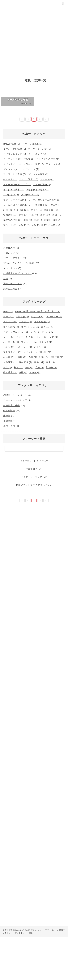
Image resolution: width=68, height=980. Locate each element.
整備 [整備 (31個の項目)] (39, 362)
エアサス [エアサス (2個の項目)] (25, 322)
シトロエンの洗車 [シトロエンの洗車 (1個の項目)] (48, 159)
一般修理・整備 (12, 406)
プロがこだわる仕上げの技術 (19, 263)
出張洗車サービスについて (17, 273)
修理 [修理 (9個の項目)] (22, 357)
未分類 (7, 416)
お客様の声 (9, 248)
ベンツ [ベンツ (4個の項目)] (9, 347)
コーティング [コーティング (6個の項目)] (35, 332)
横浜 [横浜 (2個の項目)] (18, 367)
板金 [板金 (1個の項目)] (8, 367)
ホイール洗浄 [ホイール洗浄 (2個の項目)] (42, 185)
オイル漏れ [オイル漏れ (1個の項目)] (11, 327)
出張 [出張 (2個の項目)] (8, 210)
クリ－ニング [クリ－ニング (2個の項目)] (37, 154)
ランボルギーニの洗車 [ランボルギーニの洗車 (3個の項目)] (47, 200)
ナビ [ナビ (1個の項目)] (54, 337)
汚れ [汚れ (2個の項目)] (34, 215)
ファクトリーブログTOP (34, 477)
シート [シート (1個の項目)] (9, 337)
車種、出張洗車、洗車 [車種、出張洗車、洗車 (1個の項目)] (48, 220)
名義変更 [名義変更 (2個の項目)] (10, 362)
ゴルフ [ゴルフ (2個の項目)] (29, 159)
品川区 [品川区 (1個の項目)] (36, 210)
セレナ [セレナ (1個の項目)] (42, 337)
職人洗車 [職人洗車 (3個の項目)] (10, 372)
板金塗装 (8, 421)
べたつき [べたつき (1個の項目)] (38, 317)
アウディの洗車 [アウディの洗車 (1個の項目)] (32, 144)
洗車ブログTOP (34, 469)
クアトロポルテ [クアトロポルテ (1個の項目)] (13, 332)
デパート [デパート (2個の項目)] (32, 169)
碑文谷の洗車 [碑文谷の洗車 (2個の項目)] (12, 220)
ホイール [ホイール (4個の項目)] (47, 179)
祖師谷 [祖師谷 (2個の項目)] (52, 367)
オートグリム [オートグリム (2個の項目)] (30, 327)
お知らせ (8, 253)
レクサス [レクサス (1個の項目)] (30, 352)
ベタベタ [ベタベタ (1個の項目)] (10, 179)
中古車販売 (9, 410)
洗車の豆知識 (10, 289)
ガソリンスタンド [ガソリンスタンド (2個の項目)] (15, 154)
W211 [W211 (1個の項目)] (8, 317)
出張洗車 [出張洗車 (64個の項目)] (21, 210)
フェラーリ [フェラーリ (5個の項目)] (29, 342)
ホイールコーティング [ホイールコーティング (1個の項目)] (17, 185)
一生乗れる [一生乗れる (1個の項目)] (41, 205)
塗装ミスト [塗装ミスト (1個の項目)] (52, 210)
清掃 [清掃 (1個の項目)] (57, 215)
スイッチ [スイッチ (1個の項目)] (10, 164)
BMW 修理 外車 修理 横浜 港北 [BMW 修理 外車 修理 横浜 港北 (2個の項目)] (38, 311)
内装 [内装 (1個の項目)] (33, 357)
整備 (6, 279)
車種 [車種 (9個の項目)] (28, 220)
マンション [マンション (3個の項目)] (11, 195)
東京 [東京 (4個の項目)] (23, 215)
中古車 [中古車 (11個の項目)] (9, 357)
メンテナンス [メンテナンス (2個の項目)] (30, 195)
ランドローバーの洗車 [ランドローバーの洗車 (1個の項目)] (17, 200)
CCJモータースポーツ (15, 395)
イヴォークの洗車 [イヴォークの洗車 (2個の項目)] (15, 149)
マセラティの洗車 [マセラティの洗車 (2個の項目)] (37, 190)
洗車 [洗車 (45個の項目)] (45, 215)
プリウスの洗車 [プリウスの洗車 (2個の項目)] (38, 174)
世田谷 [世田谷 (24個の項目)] (45, 352)
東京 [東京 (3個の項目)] (50, 362)
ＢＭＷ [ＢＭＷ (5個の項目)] (35, 372)
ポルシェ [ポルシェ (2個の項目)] (41, 347)
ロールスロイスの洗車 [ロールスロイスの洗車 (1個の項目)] (17, 205)
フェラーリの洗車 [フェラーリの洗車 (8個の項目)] (15, 174)
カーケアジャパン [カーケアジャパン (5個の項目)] (40, 149)
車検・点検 (9, 426)
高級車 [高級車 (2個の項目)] (24, 225)
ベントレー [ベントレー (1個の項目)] (24, 347)
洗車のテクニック (13, 284)
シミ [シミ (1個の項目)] (50, 332)
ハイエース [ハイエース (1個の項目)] (11, 342)
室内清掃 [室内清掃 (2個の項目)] (25, 362)
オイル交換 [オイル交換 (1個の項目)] (42, 322)
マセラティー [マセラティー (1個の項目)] (12, 352)
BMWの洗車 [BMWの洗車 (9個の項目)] (12, 144)
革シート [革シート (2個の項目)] (10, 225)
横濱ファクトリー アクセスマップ (34, 485)
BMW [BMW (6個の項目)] (8, 311)
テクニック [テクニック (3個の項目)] (54, 164)
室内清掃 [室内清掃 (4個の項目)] (10, 215)
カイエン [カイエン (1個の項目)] (48, 327)
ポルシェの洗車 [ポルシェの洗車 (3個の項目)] (13, 190)
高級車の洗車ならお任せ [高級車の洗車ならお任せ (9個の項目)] (47, 225)
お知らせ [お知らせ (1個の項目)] (22, 317)
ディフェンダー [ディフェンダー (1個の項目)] (13, 169)
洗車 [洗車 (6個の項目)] (29, 367)
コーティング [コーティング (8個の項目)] (12, 159)
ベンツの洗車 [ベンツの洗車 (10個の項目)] (28, 179)
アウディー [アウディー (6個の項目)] (54, 317)
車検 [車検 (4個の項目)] (23, 372)
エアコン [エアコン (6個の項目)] (10, 322)
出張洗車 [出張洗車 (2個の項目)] (57, 357)
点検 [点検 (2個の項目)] (40, 367)
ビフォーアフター (13, 258)
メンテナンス (10, 268)
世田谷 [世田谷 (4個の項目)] (56, 205)
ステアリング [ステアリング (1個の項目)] (25, 337)
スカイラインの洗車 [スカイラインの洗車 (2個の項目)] (31, 164)
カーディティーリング (15, 400)
